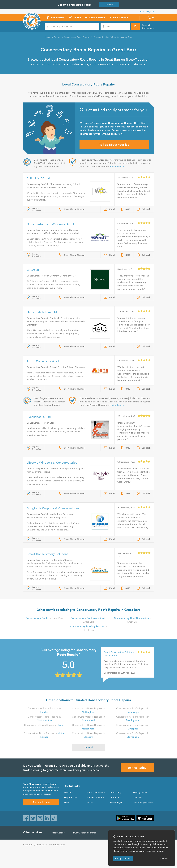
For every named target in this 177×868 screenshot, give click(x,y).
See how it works (41, 820)
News (66, 819)
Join (110, 4)
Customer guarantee (143, 819)
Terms (90, 819)
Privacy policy (140, 809)
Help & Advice (71, 814)
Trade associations (96, 809)
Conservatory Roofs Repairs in (44, 740)
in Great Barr (44, 633)
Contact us (115, 814)
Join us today (137, 783)
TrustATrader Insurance (85, 851)
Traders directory (95, 814)
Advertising (115, 809)
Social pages (116, 819)
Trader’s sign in (147, 11)
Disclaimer (138, 814)
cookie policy (136, 851)
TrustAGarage (58, 851)
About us (68, 809)
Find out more (117, 172)
